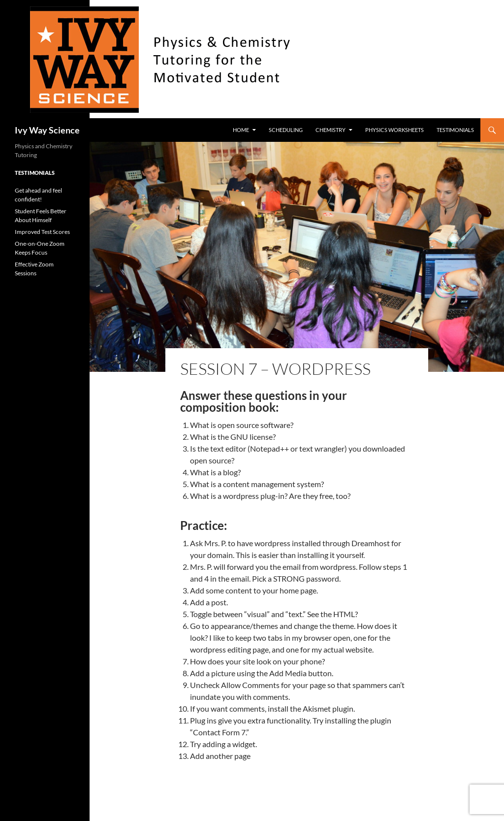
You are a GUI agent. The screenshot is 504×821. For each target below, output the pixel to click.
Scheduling (286, 130)
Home (241, 130)
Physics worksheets (394, 130)
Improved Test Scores (42, 232)
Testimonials (455, 130)
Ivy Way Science (47, 130)
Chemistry (331, 130)
